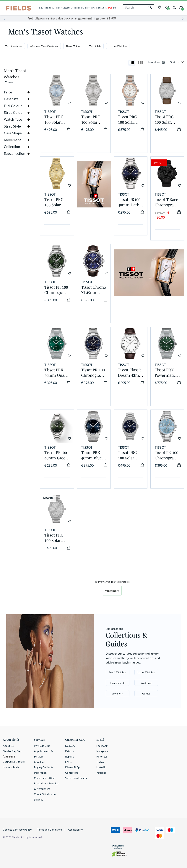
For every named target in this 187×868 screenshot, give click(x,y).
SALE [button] (110, 8)
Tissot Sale (95, 46)
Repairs (70, 756)
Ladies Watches (146, 672)
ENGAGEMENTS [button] (45, 8)
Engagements (118, 683)
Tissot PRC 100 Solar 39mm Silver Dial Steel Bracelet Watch (56, 538)
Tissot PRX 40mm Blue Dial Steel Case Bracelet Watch (93, 456)
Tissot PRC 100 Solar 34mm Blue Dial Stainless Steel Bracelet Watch (56, 120)
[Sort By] (177, 62)
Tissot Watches (14, 46)
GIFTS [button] (93, 8)
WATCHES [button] (56, 8)
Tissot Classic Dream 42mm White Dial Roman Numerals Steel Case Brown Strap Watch (130, 373)
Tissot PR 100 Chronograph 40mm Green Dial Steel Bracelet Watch (56, 290)
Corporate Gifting (44, 778)
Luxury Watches (118, 46)
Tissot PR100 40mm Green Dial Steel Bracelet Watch (56, 456)
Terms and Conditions (50, 830)
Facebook (102, 746)
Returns (70, 751)
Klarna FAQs (73, 767)
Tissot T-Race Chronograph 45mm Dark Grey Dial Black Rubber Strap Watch (167, 202)
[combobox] (138, 7)
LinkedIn (101, 767)
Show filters (153, 62)
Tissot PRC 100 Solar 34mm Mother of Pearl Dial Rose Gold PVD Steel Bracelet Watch (127, 120)
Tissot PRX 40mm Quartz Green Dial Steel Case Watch (57, 373)
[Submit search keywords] (150, 7)
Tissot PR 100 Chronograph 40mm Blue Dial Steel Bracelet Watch (93, 373)
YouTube (101, 773)
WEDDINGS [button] (75, 8)
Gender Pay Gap (12, 751)
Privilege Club (42, 746)
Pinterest (102, 756)
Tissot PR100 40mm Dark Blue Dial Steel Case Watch (129, 202)
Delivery (70, 746)
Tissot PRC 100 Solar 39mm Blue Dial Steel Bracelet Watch (128, 456)
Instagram (102, 751)
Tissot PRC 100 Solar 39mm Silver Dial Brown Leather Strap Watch (167, 120)
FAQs (68, 762)
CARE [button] (115, 8)
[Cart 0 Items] (181, 7)
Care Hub (40, 762)
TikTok (100, 762)
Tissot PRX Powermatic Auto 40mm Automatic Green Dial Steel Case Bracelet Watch (165, 373)
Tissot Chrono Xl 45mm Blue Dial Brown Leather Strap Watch (94, 290)
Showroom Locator (76, 778)
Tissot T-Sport (74, 46)
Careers (9, 756)
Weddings (146, 683)
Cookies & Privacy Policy (17, 830)
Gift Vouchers (42, 789)
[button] (174, 7)
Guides (146, 693)
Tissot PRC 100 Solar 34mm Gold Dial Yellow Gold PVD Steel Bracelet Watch (56, 202)
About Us (8, 746)
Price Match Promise (46, 783)
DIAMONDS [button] (85, 8)
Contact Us (72, 773)
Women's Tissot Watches (44, 46)
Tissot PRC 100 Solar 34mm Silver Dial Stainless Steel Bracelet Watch (93, 120)
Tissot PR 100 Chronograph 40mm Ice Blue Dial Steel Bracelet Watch (167, 456)
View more (112, 591)
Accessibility (75, 830)
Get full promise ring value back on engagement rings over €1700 (94, 18)
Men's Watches (118, 672)
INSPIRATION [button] (102, 8)
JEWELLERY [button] (66, 8)
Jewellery (117, 693)
